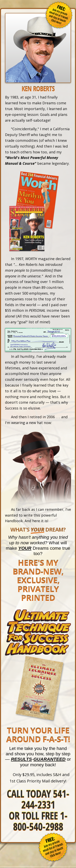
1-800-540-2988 (40, 821)
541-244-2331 (45, 799)
